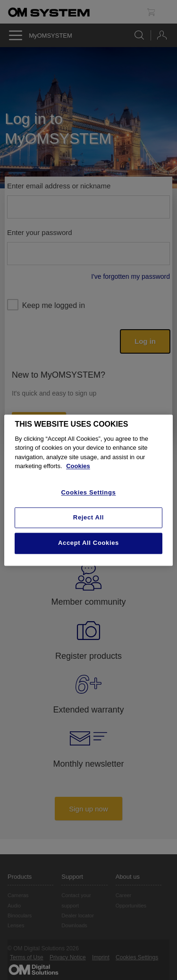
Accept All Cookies (88, 543)
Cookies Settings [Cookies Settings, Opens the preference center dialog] (89, 492)
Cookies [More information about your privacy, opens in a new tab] (78, 466)
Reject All (88, 518)
